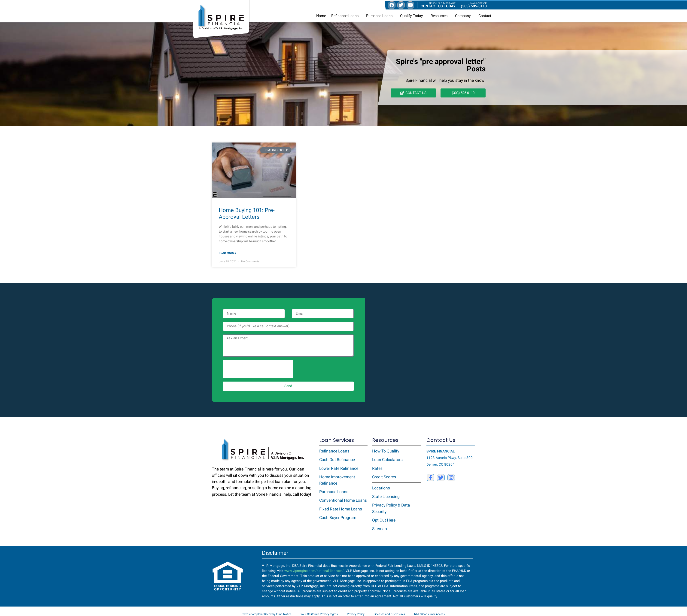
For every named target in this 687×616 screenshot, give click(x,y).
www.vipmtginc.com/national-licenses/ (314, 571)
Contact (485, 16)
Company (464, 16)
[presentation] (258, 369)
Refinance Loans (346, 16)
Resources (440, 16)
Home (321, 16)
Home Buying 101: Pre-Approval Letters (247, 214)
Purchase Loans (380, 16)
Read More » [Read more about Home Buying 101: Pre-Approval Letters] (228, 253)
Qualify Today (413, 16)
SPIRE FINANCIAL (441, 451)
